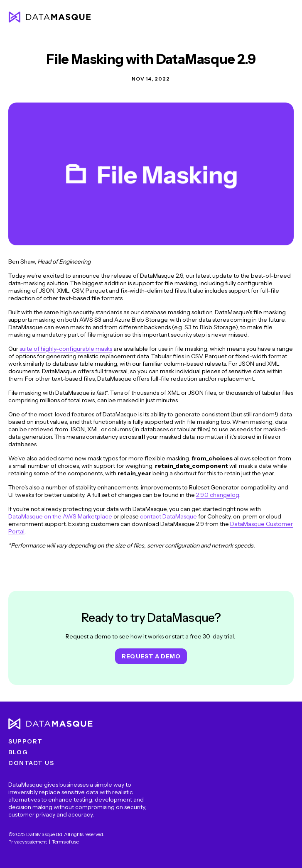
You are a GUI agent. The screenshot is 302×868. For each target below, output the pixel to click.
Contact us (31, 763)
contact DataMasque (168, 516)
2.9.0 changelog (218, 495)
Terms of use (65, 842)
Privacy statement (28, 842)
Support (26, 741)
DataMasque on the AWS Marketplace (60, 516)
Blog (18, 752)
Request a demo (151, 656)
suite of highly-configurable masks (66, 349)
